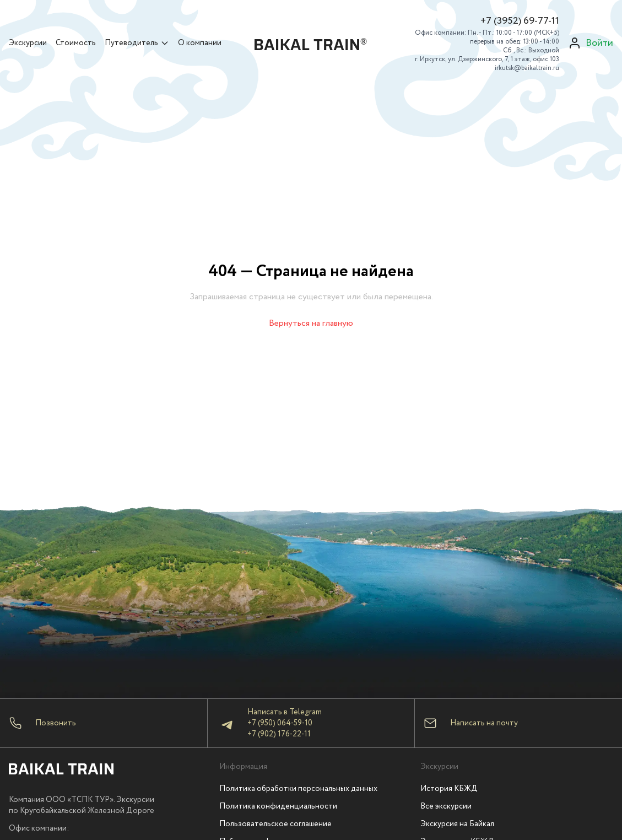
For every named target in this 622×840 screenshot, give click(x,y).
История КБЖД (449, 789)
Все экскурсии (446, 806)
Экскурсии (28, 43)
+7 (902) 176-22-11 (279, 734)
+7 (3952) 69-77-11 (520, 21)
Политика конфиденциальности (278, 806)
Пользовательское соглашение (275, 824)
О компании (200, 43)
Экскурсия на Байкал (457, 824)
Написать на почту (484, 723)
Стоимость (76, 43)
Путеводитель (137, 43)
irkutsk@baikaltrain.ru (527, 68)
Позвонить (56, 723)
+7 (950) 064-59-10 (280, 723)
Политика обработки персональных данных (298, 789)
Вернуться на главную (311, 323)
